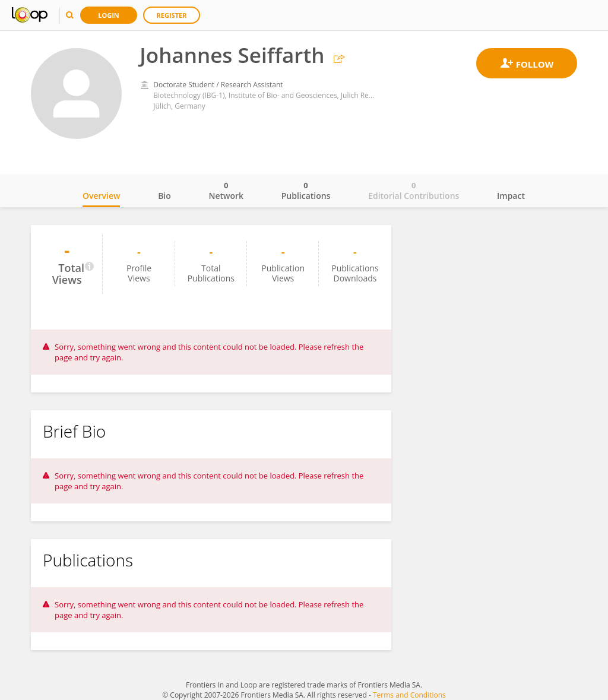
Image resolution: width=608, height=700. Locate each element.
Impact (511, 196)
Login (109, 15)
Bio (164, 196)
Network (226, 191)
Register (172, 15)
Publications (306, 191)
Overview (101, 196)
